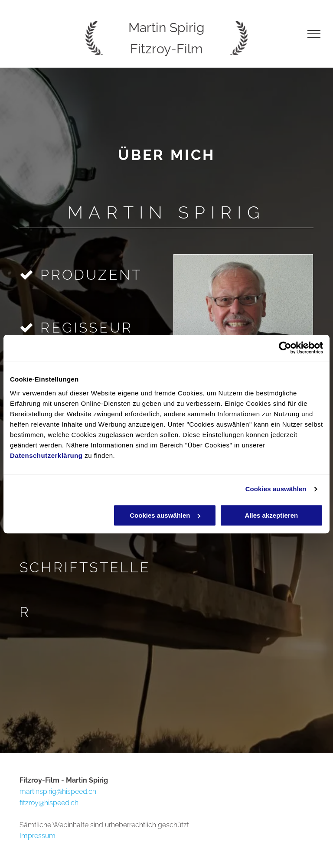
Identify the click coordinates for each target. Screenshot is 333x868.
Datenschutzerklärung (46, 455)
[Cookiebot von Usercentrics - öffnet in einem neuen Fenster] (285, 348)
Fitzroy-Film (166, 49)
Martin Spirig (166, 28)
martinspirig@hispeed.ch (58, 791)
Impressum (38, 836)
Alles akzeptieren (272, 515)
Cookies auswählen (276, 489)
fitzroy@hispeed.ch (49, 803)
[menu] (314, 34)
